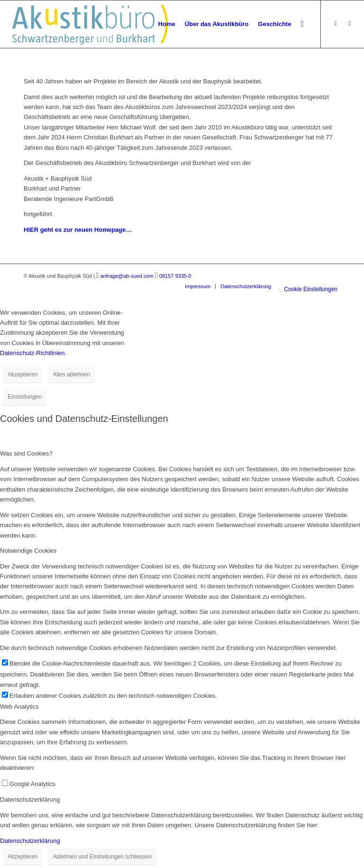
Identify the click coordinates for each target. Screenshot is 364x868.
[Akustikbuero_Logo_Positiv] (90, 24)
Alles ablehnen (71, 375)
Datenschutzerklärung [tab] (30, 799)
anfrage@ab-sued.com (127, 276)
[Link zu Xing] (336, 24)
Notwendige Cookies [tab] (28, 551)
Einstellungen (25, 397)
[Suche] (302, 24)
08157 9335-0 (175, 276)
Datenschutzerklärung (30, 841)
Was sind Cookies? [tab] (26, 453)
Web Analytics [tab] (19, 707)
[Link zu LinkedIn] (350, 24)
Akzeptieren (23, 375)
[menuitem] (167, 24)
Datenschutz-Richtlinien (32, 353)
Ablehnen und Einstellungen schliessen (102, 857)
